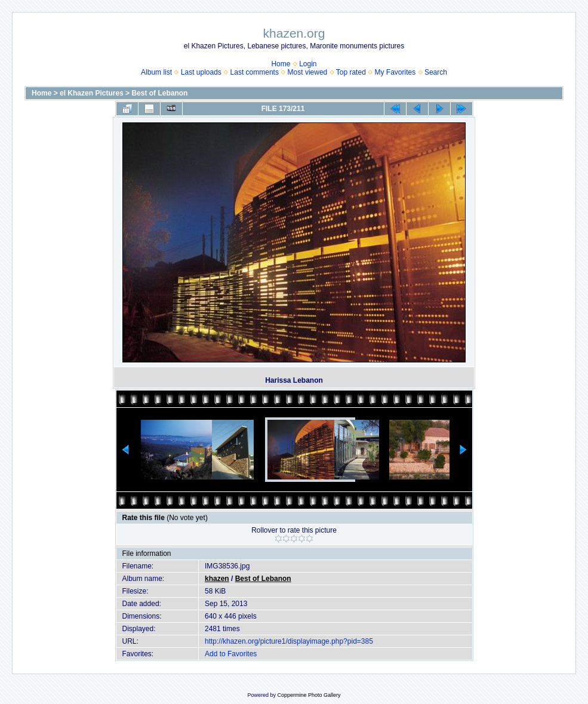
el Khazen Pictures (92, 93)
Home (281, 64)
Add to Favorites (231, 654)
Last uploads (201, 72)
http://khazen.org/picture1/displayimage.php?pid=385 (289, 641)
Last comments (255, 72)
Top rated (351, 72)
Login (308, 64)
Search (436, 72)
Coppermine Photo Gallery (309, 695)
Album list (156, 72)
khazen (217, 579)
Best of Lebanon (159, 93)
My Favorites (395, 72)
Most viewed (308, 72)
